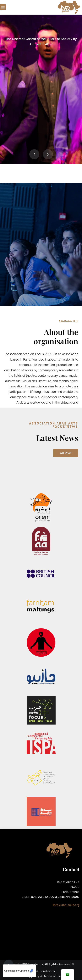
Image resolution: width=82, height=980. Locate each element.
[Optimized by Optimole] (19, 971)
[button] (3, 7)
